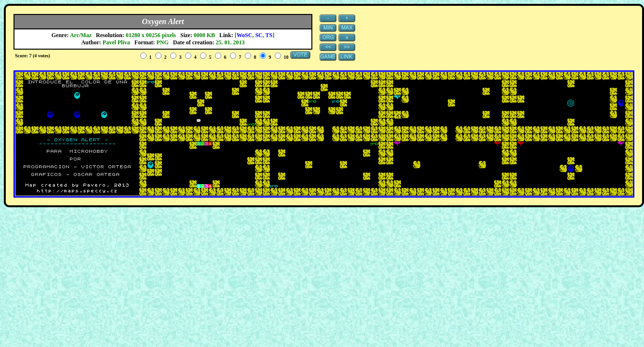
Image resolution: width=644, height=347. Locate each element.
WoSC (245, 35)
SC (259, 35)
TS (269, 35)
